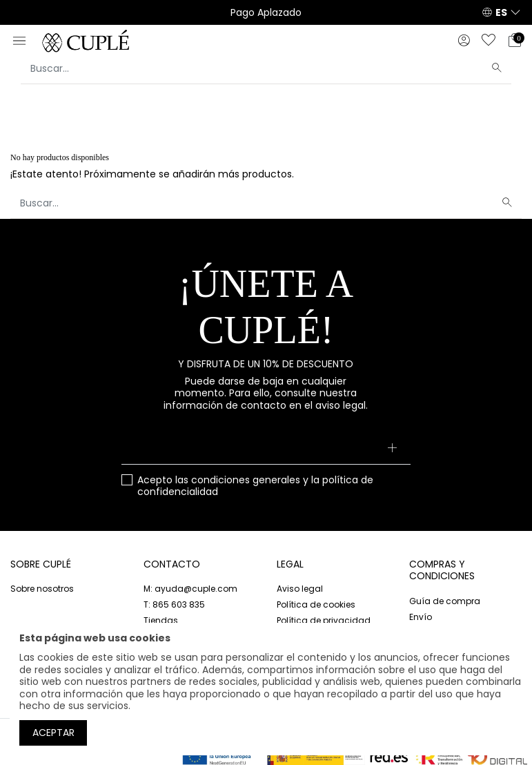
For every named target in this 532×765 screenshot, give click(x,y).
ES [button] (501, 12)
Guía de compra (445, 601)
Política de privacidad (324, 620)
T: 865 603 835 (174, 604)
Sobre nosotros (42, 589)
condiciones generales (246, 480)
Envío (421, 617)
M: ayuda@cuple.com (190, 589)
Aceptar (53, 733)
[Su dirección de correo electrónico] (266, 449)
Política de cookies (316, 604)
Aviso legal (300, 589)
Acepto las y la (255, 486)
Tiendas (161, 620)
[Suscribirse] (392, 449)
